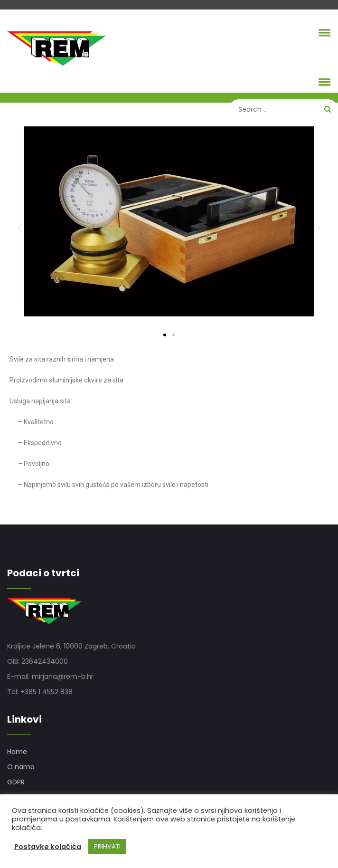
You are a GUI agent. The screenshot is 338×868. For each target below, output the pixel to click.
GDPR (16, 782)
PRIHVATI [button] (107, 846)
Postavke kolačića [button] (48, 847)
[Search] (283, 109)
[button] (323, 32)
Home (17, 752)
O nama (21, 767)
